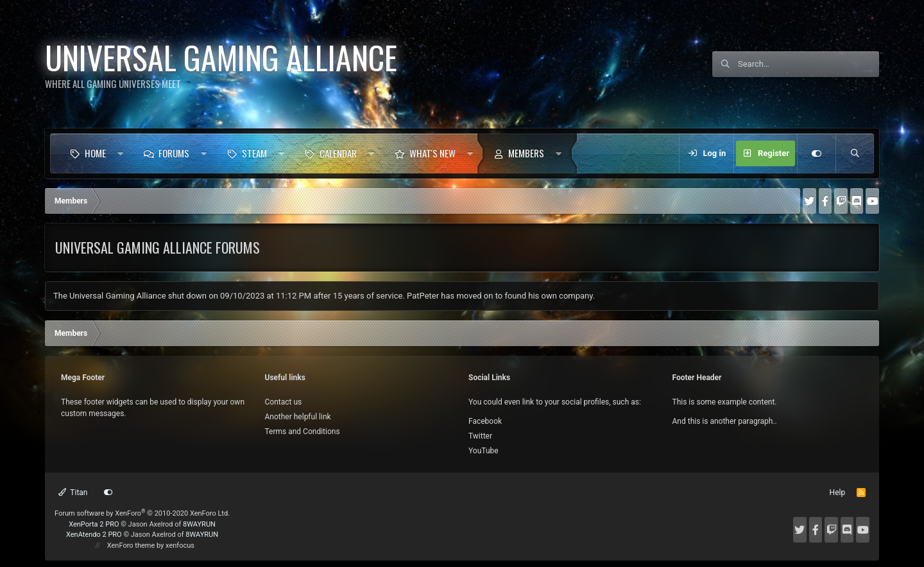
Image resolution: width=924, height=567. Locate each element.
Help (838, 493)
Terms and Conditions (303, 432)
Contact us (284, 402)
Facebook (485, 421)
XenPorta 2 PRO (94, 524)
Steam (254, 153)
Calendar (338, 153)
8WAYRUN (199, 524)
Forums (174, 153)
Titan (73, 493)
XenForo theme (131, 545)
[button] (120, 153)
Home (95, 153)
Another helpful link (298, 417)
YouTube (483, 451)
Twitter (480, 436)
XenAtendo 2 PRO (94, 535)
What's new (432, 153)
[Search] (809, 64)
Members (526, 153)
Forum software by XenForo (142, 513)
